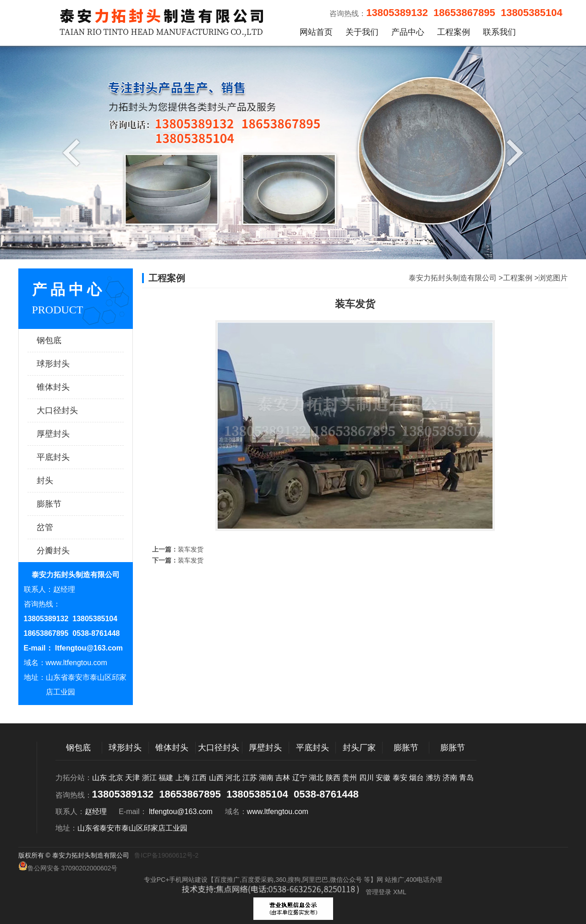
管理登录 (378, 892)
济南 (450, 778)
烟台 (416, 778)
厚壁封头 (66, 434)
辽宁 (300, 778)
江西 (199, 778)
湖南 (266, 778)
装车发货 (191, 549)
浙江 (149, 778)
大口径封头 (66, 410)
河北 (233, 778)
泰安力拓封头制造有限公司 (453, 278)
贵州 (350, 778)
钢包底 (66, 340)
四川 (367, 778)
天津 (132, 778)
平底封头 (66, 457)
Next (512, 152)
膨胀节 (66, 504)
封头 (66, 481)
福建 (166, 778)
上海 (183, 778)
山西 (216, 778)
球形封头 (66, 364)
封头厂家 (359, 748)
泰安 (400, 778)
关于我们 (362, 32)
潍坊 (433, 778)
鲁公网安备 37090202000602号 (68, 867)
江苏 (250, 778)
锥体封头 (66, 387)
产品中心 (408, 32)
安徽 (383, 778)
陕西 (333, 778)
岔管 (66, 527)
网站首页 (316, 32)
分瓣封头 (66, 551)
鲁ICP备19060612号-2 (166, 855)
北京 (116, 778)
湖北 (316, 778)
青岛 (466, 778)
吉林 (283, 778)
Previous (74, 152)
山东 (99, 778)
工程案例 (454, 32)
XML (400, 892)
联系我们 (499, 32)
